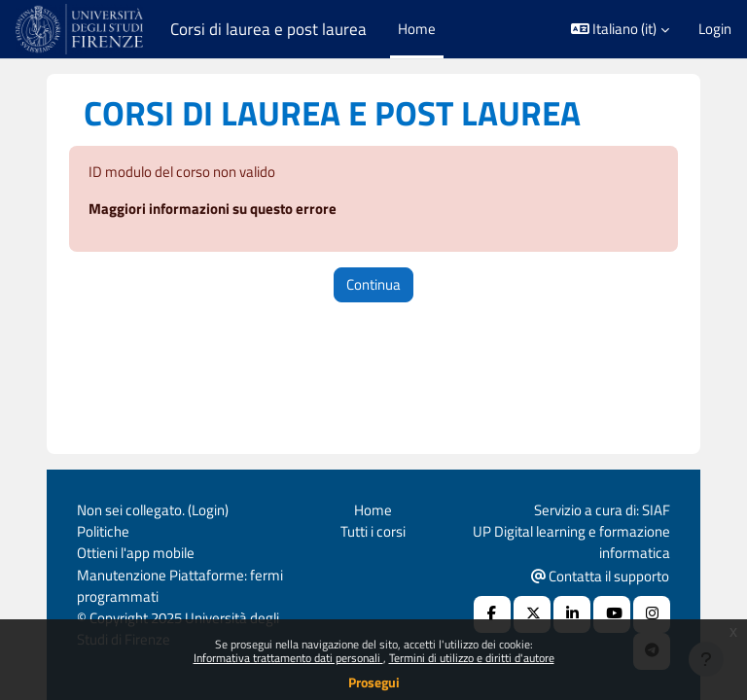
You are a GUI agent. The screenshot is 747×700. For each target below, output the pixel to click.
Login (715, 29)
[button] (621, 29)
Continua (373, 284)
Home (373, 510)
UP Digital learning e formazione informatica (571, 542)
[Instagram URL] (652, 614)
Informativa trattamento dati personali (288, 658)
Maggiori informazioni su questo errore (213, 209)
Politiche (103, 531)
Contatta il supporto (600, 576)
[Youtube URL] (612, 614)
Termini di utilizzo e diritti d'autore (472, 658)
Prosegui (374, 682)
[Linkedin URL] (572, 614)
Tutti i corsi (373, 531)
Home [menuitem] (417, 29)
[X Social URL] (532, 614)
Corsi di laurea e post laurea (268, 29)
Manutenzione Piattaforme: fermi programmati (180, 586)
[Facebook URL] (492, 614)
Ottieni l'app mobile (136, 553)
